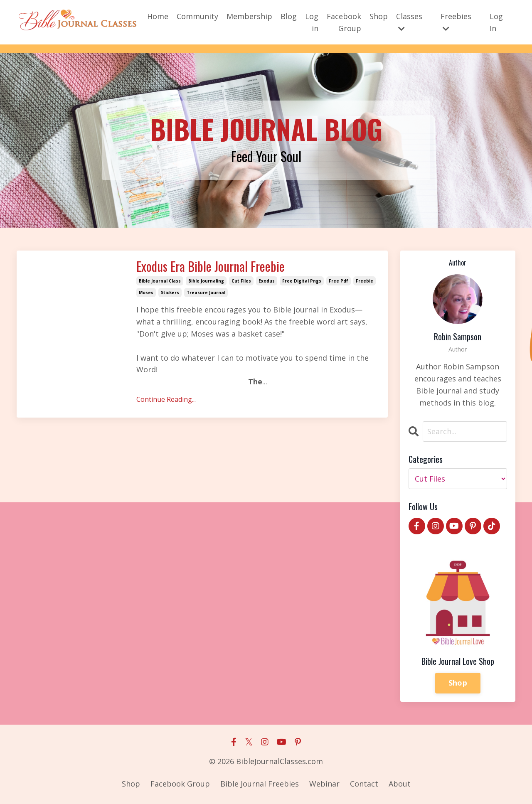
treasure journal (206, 293)
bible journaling (206, 281)
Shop (379, 16)
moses (146, 293)
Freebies (456, 21)
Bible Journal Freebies (260, 784)
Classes (409, 21)
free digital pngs (302, 281)
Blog (289, 16)
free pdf (339, 281)
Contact (364, 784)
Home (158, 16)
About (400, 784)
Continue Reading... (166, 400)
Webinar (324, 784)
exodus (267, 281)
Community (197, 16)
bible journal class (160, 281)
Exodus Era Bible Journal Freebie (214, 267)
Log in (312, 22)
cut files (241, 281)
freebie (365, 281)
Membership (249, 16)
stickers (170, 293)
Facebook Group (344, 22)
